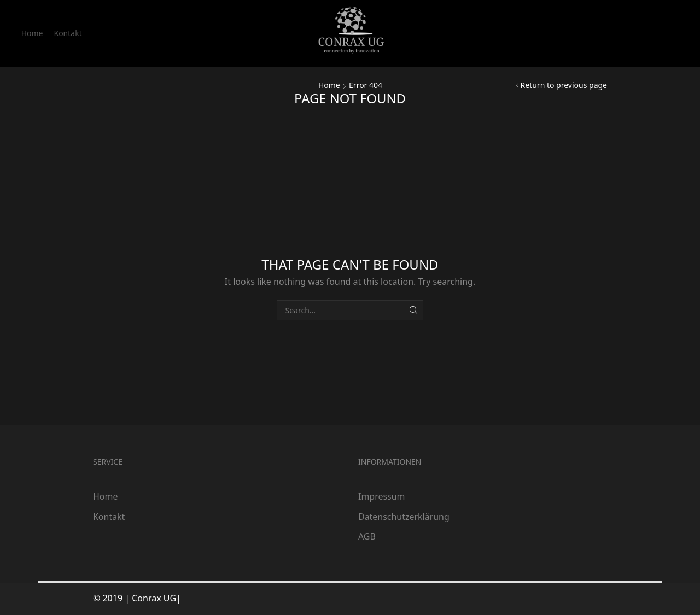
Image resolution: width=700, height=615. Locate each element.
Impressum (381, 496)
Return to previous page (564, 85)
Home (32, 33)
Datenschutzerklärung (404, 517)
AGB (367, 536)
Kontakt (68, 33)
